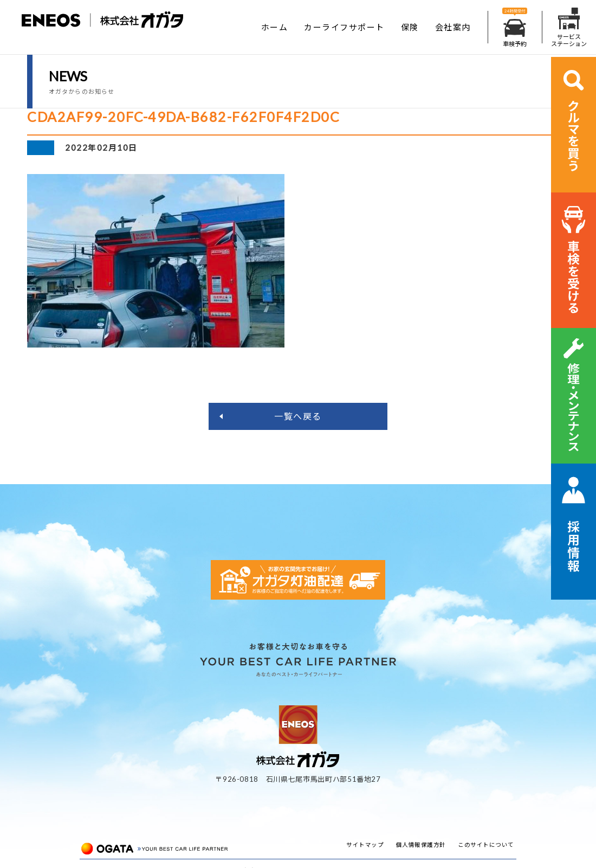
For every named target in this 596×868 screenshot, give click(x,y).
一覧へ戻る (298, 416)
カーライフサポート (344, 27)
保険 (410, 27)
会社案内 (453, 27)
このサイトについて (486, 845)
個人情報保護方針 (421, 845)
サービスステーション (569, 27)
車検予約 (515, 27)
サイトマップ (365, 845)
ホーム (275, 27)
